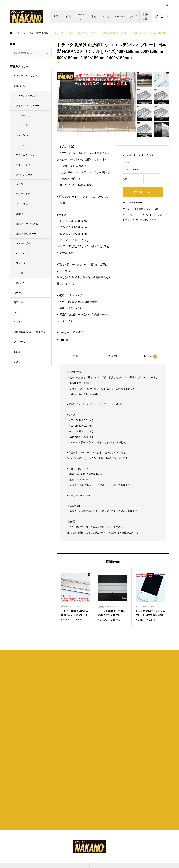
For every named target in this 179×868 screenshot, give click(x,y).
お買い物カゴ (57, 839)
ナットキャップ (24, 165)
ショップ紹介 (104, 827)
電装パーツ (20, 302)
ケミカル (18, 322)
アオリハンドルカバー (28, 106)
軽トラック (135, 215)
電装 (93, 16)
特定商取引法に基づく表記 (111, 839)
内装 (69, 16)
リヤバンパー (23, 135)
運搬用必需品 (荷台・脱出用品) (30, 332)
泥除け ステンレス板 (147, 209)
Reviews (150, 356)
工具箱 (20, 273)
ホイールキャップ (25, 155)
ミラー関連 (22, 204)
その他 (106, 16)
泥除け (20, 214)
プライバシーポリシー (108, 833)
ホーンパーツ (21, 312)
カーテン (81, 17)
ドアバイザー (23, 243)
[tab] (76, 356)
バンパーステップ (25, 115)
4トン (153, 215)
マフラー (21, 184)
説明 (76, 356)
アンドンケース (24, 175)
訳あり (17, 362)
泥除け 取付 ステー (26, 234)
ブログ (133, 16)
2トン (146, 215)
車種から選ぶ (146, 17)
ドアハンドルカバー (27, 96)
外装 (56, 16)
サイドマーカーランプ (25, 76)
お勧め (17, 352)
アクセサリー (21, 342)
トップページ (57, 827)
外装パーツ (20, 86)
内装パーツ (20, 283)
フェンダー (22, 263)
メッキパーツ (23, 145)
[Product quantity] (137, 179)
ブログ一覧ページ (60, 833)
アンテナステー (24, 194)
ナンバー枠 (22, 125)
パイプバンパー (24, 253)
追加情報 (113, 356)
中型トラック (140, 220)
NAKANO (120, 16)
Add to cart (145, 192)
